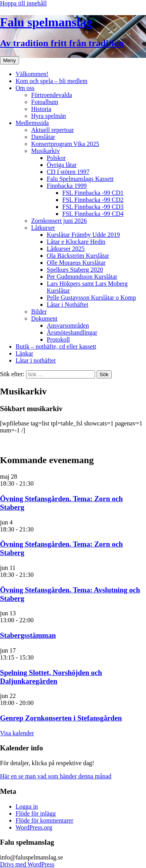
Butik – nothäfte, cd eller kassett (56, 346)
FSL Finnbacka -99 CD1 (93, 193)
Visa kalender (17, 733)
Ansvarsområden (68, 325)
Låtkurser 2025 (66, 249)
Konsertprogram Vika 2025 (65, 144)
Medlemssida (32, 123)
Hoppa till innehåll (23, 3)
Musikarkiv (46, 151)
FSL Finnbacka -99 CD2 (93, 200)
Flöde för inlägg (36, 813)
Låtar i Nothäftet (68, 305)
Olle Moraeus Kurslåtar (76, 263)
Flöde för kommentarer (44, 820)
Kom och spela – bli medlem (51, 81)
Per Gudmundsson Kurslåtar (82, 277)
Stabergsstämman (28, 635)
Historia (41, 109)
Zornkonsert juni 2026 (59, 221)
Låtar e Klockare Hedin (76, 242)
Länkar (24, 353)
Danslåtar (43, 137)
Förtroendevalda (52, 95)
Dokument (44, 319)
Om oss (25, 88)
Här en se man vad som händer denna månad (56, 776)
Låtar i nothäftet (36, 360)
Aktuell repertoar (53, 130)
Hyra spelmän (48, 116)
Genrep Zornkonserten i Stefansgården (61, 718)
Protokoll (58, 339)
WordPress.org (34, 827)
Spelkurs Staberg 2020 (75, 270)
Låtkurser (43, 228)
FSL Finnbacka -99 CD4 (93, 214)
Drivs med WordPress (27, 864)
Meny (10, 60)
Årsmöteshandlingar (72, 332)
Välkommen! (32, 74)
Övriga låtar (62, 165)
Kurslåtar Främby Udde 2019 (83, 235)
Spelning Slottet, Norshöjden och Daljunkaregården (51, 677)
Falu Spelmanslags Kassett (80, 179)
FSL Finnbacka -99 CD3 (93, 207)
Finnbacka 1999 (67, 186)
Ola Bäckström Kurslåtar (78, 256)
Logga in (27, 806)
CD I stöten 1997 (68, 172)
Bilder (39, 312)
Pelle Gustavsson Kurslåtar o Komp (91, 298)
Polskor (56, 158)
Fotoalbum (45, 102)
